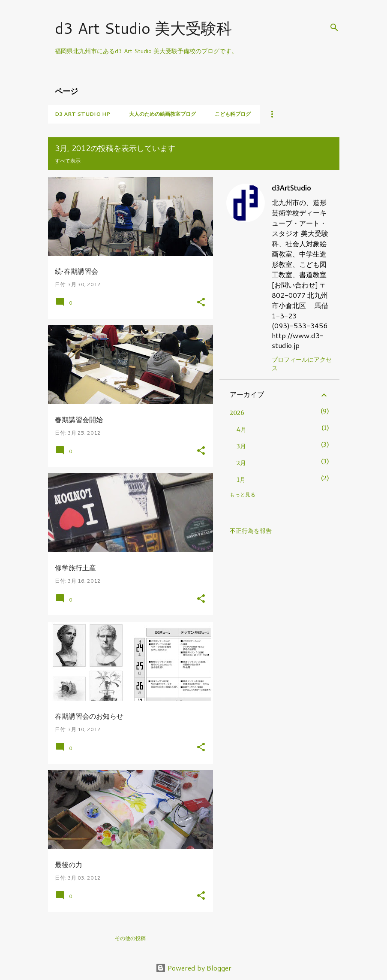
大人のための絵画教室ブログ (162, 114)
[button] (201, 303)
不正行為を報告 (251, 531)
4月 (241, 430)
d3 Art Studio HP (82, 114)
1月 (241, 480)
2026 (237, 413)
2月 (241, 463)
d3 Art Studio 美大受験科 (143, 28)
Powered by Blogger (193, 968)
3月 (241, 446)
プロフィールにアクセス (302, 364)
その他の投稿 (130, 938)
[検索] (334, 27)
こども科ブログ (233, 114)
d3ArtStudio (291, 188)
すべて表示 (68, 161)
